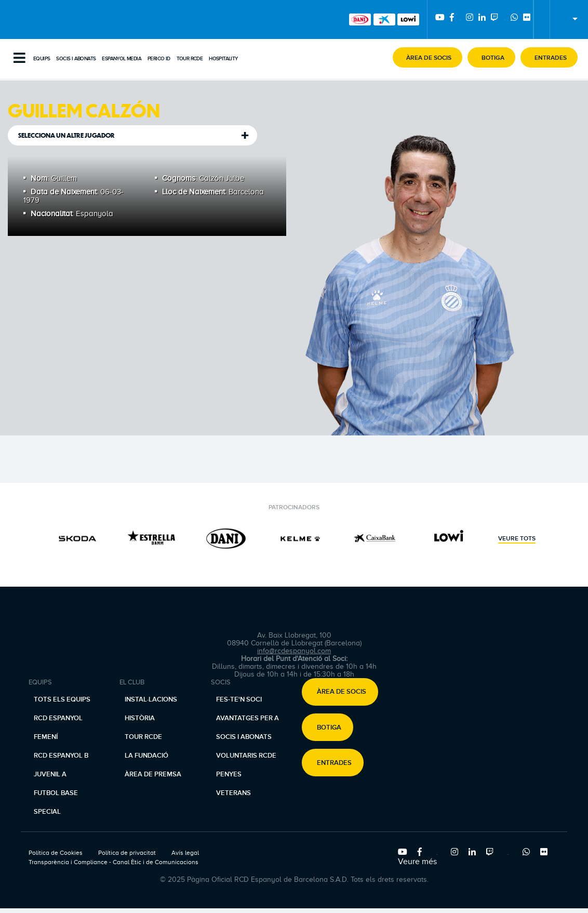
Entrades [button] (334, 763)
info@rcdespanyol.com (294, 651)
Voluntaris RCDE (246, 756)
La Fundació (146, 756)
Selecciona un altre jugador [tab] (66, 135)
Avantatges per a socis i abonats (248, 727)
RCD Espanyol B (61, 756)
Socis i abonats (76, 59)
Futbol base (56, 793)
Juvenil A (50, 774)
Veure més (417, 862)
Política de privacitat (127, 853)
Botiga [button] (329, 727)
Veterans (233, 793)
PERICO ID (159, 59)
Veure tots (517, 539)
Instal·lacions (151, 699)
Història (140, 718)
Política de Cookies (56, 853)
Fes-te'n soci (239, 699)
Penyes (229, 774)
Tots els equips (62, 699)
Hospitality (223, 59)
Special (47, 812)
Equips (42, 59)
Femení (46, 737)
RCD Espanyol (58, 718)
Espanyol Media (122, 59)
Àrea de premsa (153, 774)
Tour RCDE (190, 59)
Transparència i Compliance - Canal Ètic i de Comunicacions (113, 862)
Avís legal (185, 853)
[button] (428, 57)
